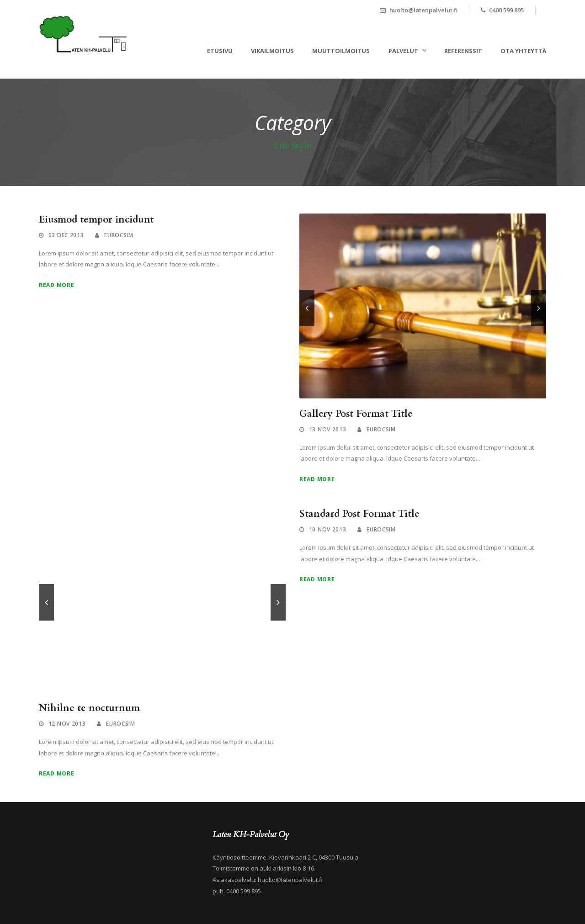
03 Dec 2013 (66, 235)
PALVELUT (403, 51)
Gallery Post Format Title (356, 414)
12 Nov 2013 (67, 724)
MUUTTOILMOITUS (341, 51)
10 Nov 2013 (328, 529)
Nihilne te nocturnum (89, 708)
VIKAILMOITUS (272, 51)
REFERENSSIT (463, 51)
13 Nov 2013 (328, 429)
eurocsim (119, 235)
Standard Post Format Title (359, 514)
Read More (56, 285)
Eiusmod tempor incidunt (96, 220)
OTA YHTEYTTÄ (523, 51)
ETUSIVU (220, 51)
